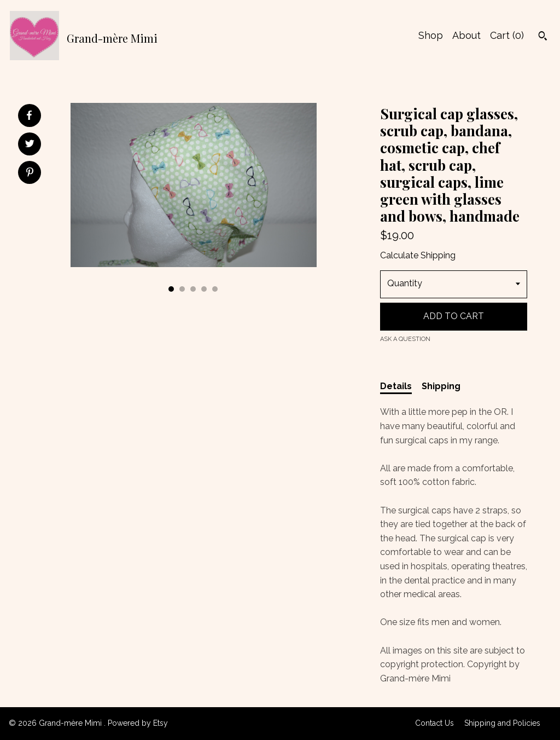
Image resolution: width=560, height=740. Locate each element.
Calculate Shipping (418, 255)
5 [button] (215, 289)
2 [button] (182, 289)
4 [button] (204, 289)
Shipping (441, 386)
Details (396, 386)
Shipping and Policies (502, 723)
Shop (431, 35)
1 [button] (171, 289)
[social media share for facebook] (29, 115)
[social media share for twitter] (30, 145)
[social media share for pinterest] (30, 174)
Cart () (507, 35)
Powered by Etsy (138, 723)
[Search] (543, 37)
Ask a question (405, 339)
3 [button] (193, 289)
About (466, 35)
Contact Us (434, 723)
